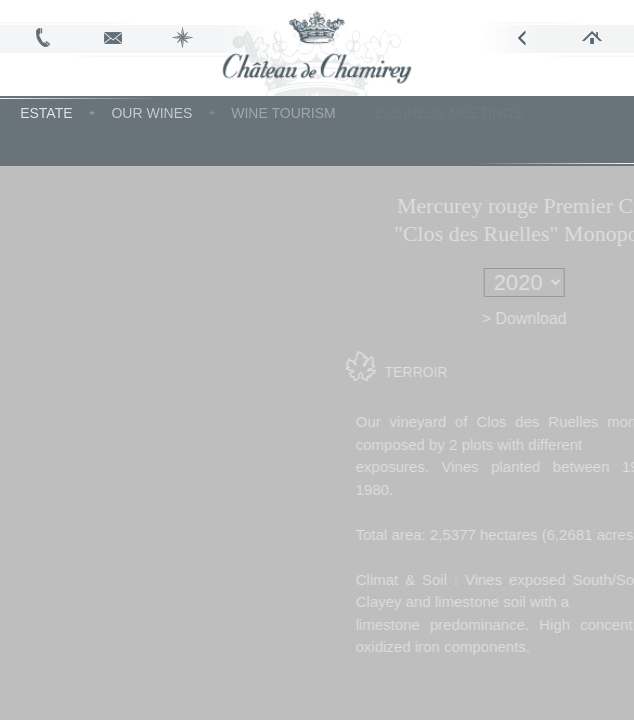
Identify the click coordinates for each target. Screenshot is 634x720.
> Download (554, 318)
